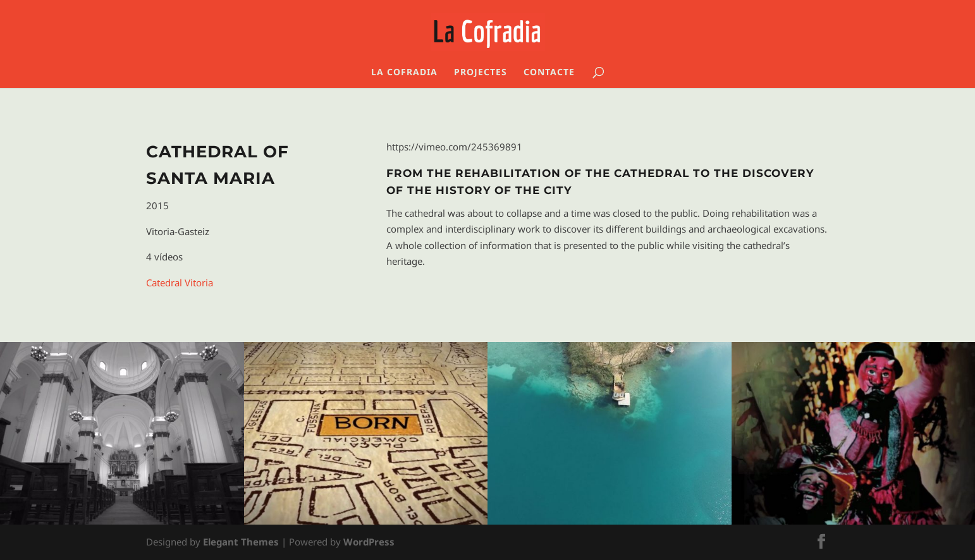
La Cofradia (404, 73)
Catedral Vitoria (180, 283)
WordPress (369, 542)
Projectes (481, 73)
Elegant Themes (241, 542)
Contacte (549, 73)
